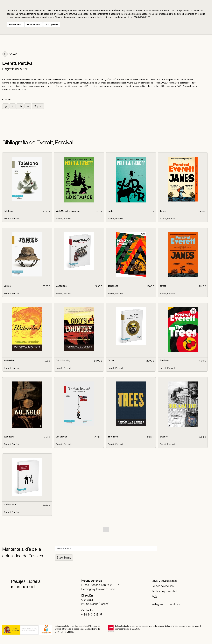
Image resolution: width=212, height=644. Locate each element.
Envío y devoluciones (164, 581)
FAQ (154, 597)
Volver (10, 54)
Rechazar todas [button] (34, 24)
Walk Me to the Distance (68, 211)
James (163, 211)
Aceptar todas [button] (15, 24)
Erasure (164, 437)
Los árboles (62, 437)
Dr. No (111, 360)
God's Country (63, 360)
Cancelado (61, 286)
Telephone (113, 286)
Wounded (9, 437)
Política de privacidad (164, 591)
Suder (111, 211)
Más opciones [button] (52, 24)
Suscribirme (64, 558)
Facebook (174, 604)
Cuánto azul (10, 505)
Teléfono (8, 211)
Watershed (10, 360)
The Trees (165, 360)
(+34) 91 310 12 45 (92, 615)
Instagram (158, 604)
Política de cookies (163, 586)
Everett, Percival (12, 219)
